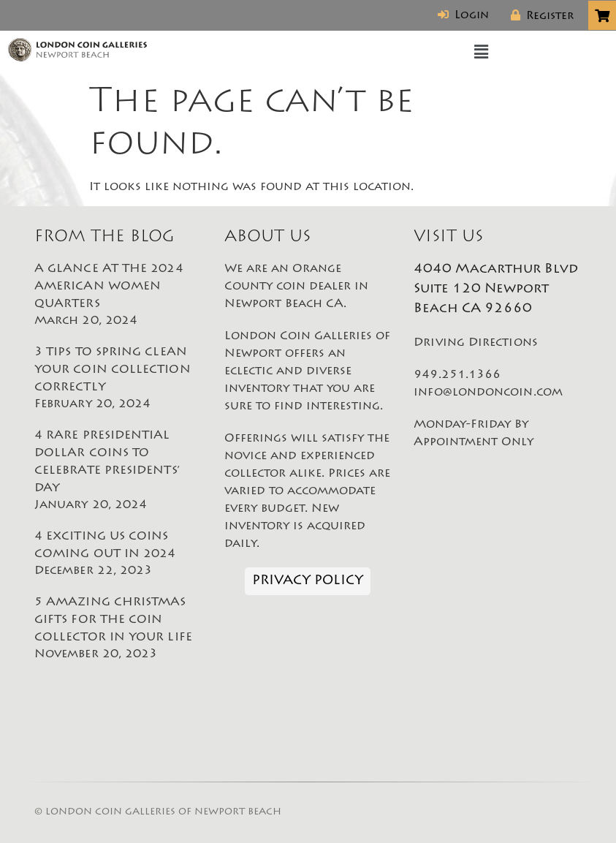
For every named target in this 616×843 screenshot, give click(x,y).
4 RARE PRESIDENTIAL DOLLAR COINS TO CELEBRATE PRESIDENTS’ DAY (118, 472)
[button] (482, 53)
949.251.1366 (457, 375)
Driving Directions (475, 343)
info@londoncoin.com (488, 393)
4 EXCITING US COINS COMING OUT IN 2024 (118, 555)
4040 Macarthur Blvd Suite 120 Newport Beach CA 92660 (496, 290)
